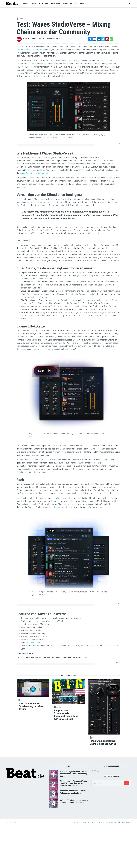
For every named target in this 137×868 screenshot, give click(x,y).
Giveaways (80, 4)
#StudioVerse (29, 657)
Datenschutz (100, 822)
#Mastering (56, 657)
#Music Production (80, 657)
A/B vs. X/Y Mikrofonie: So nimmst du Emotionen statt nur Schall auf (74, 801)
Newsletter (77, 822)
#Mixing (38, 657)
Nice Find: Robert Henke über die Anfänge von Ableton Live (73, 792)
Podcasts (56, 4)
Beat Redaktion (30, 39)
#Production (67, 657)
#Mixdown (46, 657)
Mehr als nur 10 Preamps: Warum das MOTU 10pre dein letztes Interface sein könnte (73, 783)
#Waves (19, 657)
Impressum (109, 822)
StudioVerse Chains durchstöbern (35, 173)
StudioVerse (56, 507)
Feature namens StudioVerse (29, 50)
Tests (33, 4)
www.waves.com (34, 643)
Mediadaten (85, 822)
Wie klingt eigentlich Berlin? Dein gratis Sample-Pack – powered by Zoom (74, 774)
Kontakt (93, 822)
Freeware (67, 4)
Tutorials (44, 4)
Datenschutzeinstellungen (122, 822)
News (25, 4)
